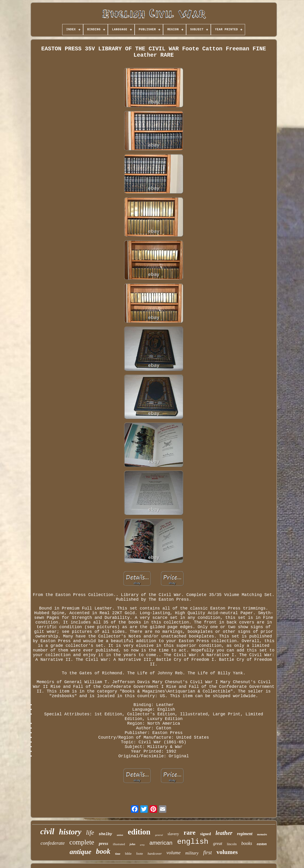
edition (139, 832)
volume (174, 853)
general (159, 835)
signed (205, 834)
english (193, 842)
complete (82, 842)
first (207, 852)
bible (128, 854)
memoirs (262, 834)
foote (140, 854)
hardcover (155, 854)
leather (224, 833)
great (218, 843)
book (103, 851)
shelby (106, 834)
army (142, 845)
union (120, 835)
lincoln (232, 844)
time (118, 854)
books (247, 843)
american (161, 843)
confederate (53, 843)
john (132, 844)
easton (262, 844)
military (192, 853)
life (90, 833)
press (103, 843)
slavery (173, 834)
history (70, 832)
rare (190, 832)
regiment (245, 834)
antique (80, 852)
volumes (227, 852)
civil (47, 832)
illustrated (119, 844)
